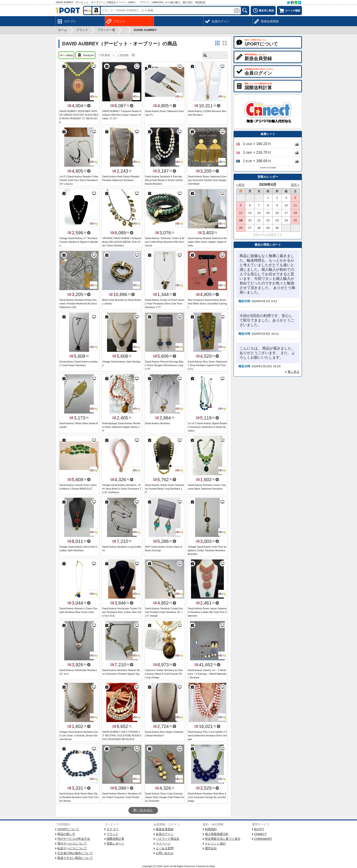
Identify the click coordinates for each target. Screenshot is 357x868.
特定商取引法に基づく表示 (223, 839)
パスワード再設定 (168, 839)
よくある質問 (165, 848)
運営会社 (211, 848)
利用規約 (211, 829)
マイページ (163, 844)
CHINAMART (263, 839)
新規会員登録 (165, 829)
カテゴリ (112, 829)
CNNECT (260, 834)
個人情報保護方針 (217, 834)
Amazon (85, 55)
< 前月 (240, 185)
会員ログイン (165, 834)
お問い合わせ (165, 853)
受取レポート (115, 844)
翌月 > (295, 185)
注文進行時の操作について (75, 853)
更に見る (293, 372)
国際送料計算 (115, 839)
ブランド (112, 834)
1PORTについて (68, 829)
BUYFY (259, 829)
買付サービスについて (72, 844)
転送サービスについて (72, 848)
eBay (66, 55)
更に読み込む (143, 810)
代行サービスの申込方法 (74, 839)
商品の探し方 (66, 834)
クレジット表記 (215, 844)
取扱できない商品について (75, 858)
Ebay (212, 866)
